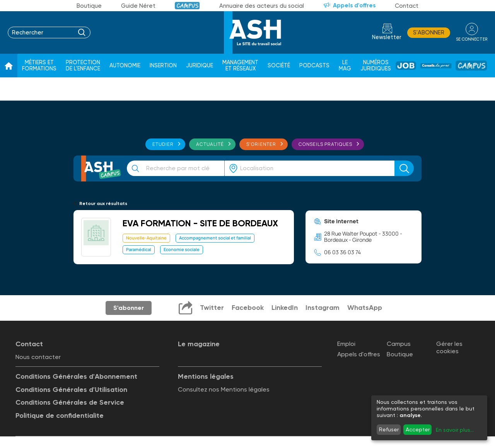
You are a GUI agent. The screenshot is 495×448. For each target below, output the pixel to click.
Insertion (163, 66)
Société (279, 66)
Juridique (200, 66)
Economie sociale (182, 249)
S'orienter (261, 144)
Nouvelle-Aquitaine (146, 238)
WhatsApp (365, 308)
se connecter (472, 39)
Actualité (210, 144)
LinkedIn (285, 308)
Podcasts (314, 66)
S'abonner (429, 32)
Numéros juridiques (376, 66)
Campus (187, 6)
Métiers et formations (39, 66)
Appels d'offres (354, 5)
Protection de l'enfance (83, 66)
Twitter (212, 308)
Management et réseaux (240, 66)
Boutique (89, 6)
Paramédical (139, 249)
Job (406, 66)
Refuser (389, 429)
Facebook (248, 308)
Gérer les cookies (449, 347)
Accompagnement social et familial (215, 238)
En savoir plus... (455, 430)
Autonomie (125, 66)
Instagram (323, 308)
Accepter (418, 429)
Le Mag (345, 66)
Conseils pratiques (325, 144)
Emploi (346, 344)
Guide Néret (138, 6)
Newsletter (387, 37)
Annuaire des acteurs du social (262, 6)
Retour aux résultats (103, 203)
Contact (407, 6)
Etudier (163, 144)
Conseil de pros (436, 66)
